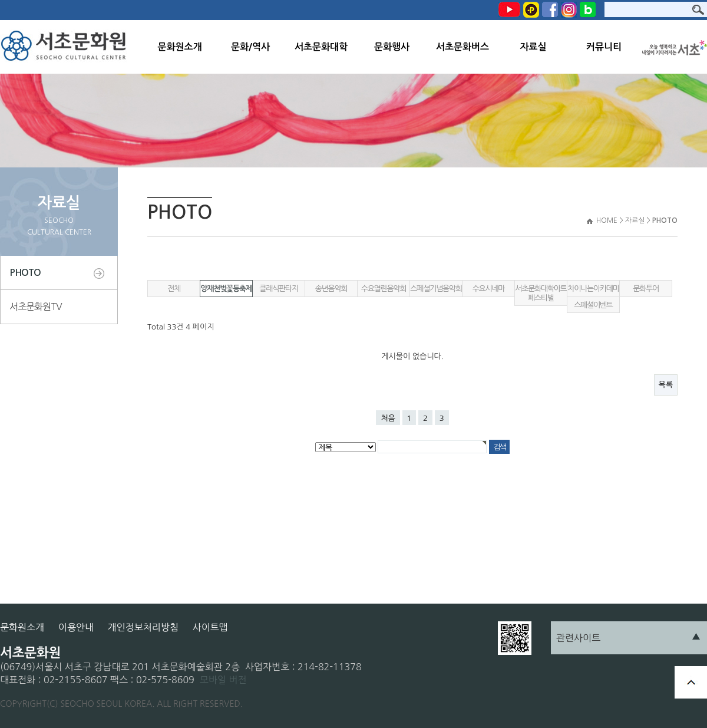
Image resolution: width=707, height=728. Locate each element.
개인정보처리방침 (143, 627)
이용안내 (76, 627)
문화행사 (392, 47)
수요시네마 (489, 289)
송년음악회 (331, 289)
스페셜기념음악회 (436, 289)
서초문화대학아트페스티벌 (541, 293)
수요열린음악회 (384, 289)
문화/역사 (250, 47)
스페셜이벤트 (593, 305)
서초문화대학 (321, 47)
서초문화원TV (36, 307)
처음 (388, 418)
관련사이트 (578, 638)
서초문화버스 (462, 47)
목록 (666, 385)
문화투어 (646, 289)
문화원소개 (179, 47)
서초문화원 (66, 47)
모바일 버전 (223, 680)
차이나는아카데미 (593, 289)
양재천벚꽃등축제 (226, 289)
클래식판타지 (279, 289)
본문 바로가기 (0, 0)
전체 (174, 289)
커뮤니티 (604, 47)
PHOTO (25, 273)
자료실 (533, 47)
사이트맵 (210, 627)
